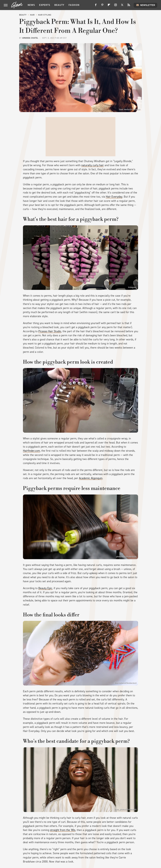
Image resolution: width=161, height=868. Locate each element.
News (31, 5)
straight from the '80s (63, 830)
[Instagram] (116, 6)
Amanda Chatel (30, 38)
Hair (32, 15)
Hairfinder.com (31, 451)
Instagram (132, 287)
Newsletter (145, 5)
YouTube (133, 430)
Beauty (59, 5)
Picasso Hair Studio (50, 331)
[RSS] (129, 6)
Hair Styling (45, 15)
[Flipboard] (109, 6)
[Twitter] (122, 6)
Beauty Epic (45, 588)
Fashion (74, 5)
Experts (45, 5)
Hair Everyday (114, 197)
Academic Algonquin (91, 478)
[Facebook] (96, 6)
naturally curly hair (93, 165)
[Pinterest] (102, 6)
